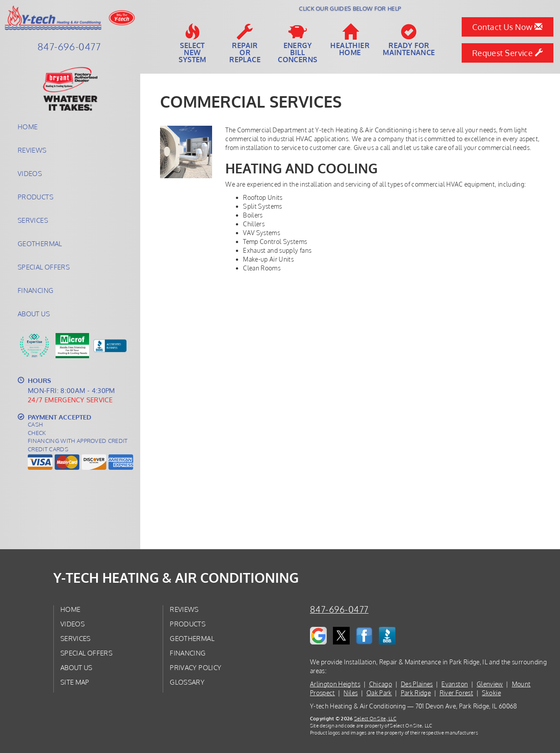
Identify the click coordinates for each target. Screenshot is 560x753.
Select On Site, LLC (375, 718)
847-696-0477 (339, 609)
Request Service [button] (508, 53)
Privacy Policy (196, 667)
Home (28, 127)
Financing (35, 290)
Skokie (491, 693)
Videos (30, 173)
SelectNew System (192, 44)
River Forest (456, 693)
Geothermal (40, 244)
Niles (351, 693)
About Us (34, 314)
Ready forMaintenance (409, 40)
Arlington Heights (335, 684)
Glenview (490, 684)
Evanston (455, 684)
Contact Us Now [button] (507, 27)
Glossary (187, 682)
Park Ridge (416, 693)
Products (35, 197)
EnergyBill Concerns (297, 44)
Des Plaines (417, 684)
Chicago (381, 684)
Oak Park (379, 693)
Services (33, 220)
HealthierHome (350, 40)
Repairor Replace (245, 44)
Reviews (32, 150)
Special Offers (44, 267)
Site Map (75, 682)
